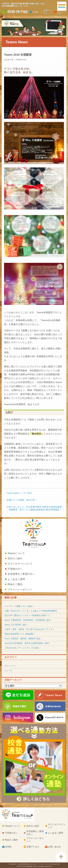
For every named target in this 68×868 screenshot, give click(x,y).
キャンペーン (10, 666)
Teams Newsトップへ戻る (19, 493)
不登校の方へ (15, 569)
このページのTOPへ (61, 857)
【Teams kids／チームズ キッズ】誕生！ (23, 648)
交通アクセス (47, 12)
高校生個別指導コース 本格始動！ (20, 634)
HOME (35, 12)
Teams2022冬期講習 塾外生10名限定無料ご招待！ (28, 643)
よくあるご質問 (16, 579)
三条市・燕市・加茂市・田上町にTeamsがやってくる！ (29, 629)
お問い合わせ (61, 12)
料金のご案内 (15, 584)
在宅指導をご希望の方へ (21, 574)
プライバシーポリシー (20, 590)
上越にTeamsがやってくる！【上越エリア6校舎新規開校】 (31, 611)
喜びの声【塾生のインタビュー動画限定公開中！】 (27, 615)
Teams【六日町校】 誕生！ (17, 625)
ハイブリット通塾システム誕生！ (19, 606)
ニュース (8, 670)
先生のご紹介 (15, 558)
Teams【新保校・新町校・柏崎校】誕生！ (23, 639)
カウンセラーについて (20, 564)
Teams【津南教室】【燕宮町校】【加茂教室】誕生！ (28, 620)
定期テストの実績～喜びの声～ (22, 500)
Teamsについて (16, 553)
